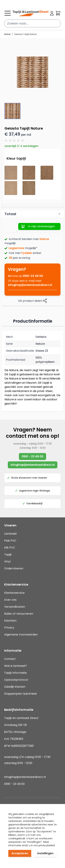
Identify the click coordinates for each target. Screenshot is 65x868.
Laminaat (10, 534)
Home (7, 34)
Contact (10, 659)
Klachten (10, 621)
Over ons (10, 600)
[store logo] (30, 13)
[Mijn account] (52, 13)
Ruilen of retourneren (19, 614)
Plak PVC (10, 541)
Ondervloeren (14, 568)
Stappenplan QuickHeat (21, 694)
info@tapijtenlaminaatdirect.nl (30, 285)
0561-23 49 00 (33, 276)
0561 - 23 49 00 (32, 456)
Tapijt (8, 555)
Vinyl (7, 561)
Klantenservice (14, 593)
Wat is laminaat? (16, 666)
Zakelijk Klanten (15, 687)
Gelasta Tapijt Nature (25, 34)
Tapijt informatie (15, 673)
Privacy (9, 628)
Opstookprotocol (16, 680)
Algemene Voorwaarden (21, 635)
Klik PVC (10, 548)
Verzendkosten (15, 607)
